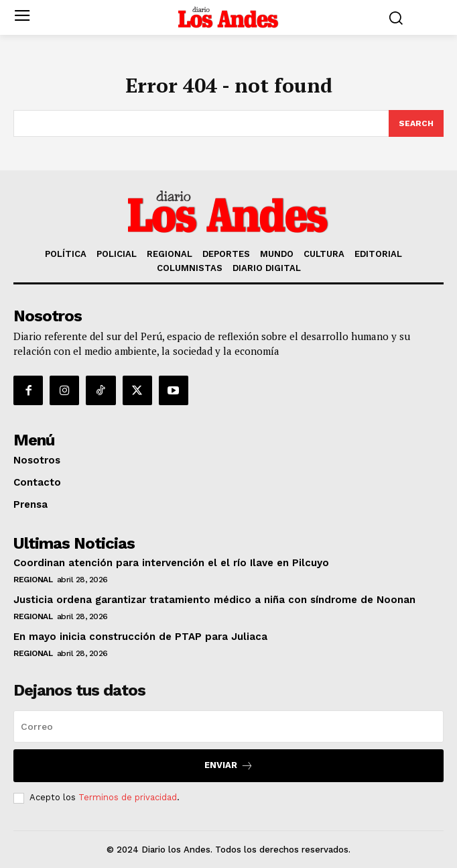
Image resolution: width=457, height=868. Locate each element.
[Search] (416, 123)
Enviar (229, 766)
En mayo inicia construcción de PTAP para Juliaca (140, 637)
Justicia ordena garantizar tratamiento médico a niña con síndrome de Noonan (214, 600)
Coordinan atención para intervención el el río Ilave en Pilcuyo (171, 563)
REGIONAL (33, 580)
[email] (228, 726)
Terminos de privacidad (128, 797)
